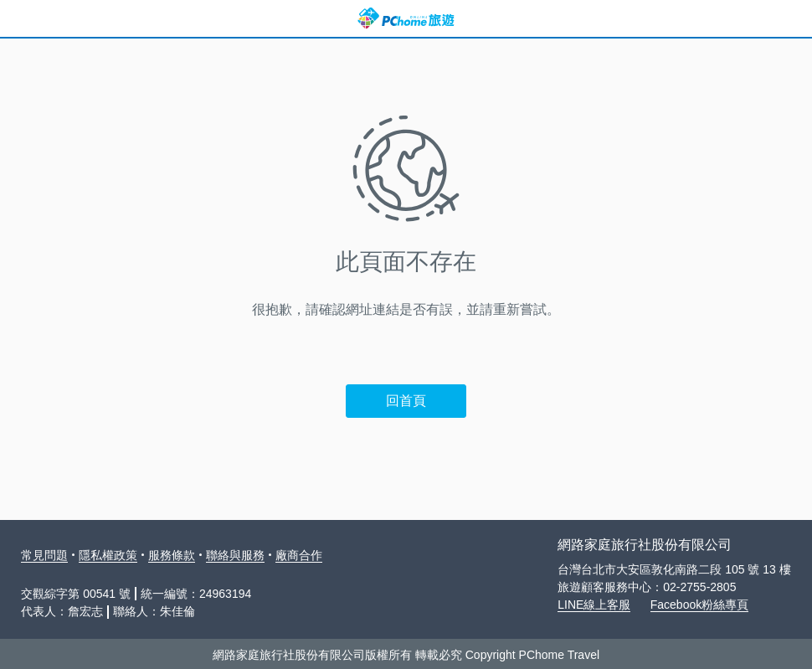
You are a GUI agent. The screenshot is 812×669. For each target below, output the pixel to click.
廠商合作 (299, 555)
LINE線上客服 (594, 605)
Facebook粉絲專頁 (699, 605)
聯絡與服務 (235, 555)
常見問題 (44, 555)
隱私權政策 (108, 555)
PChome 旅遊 (406, 18)
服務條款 (172, 555)
